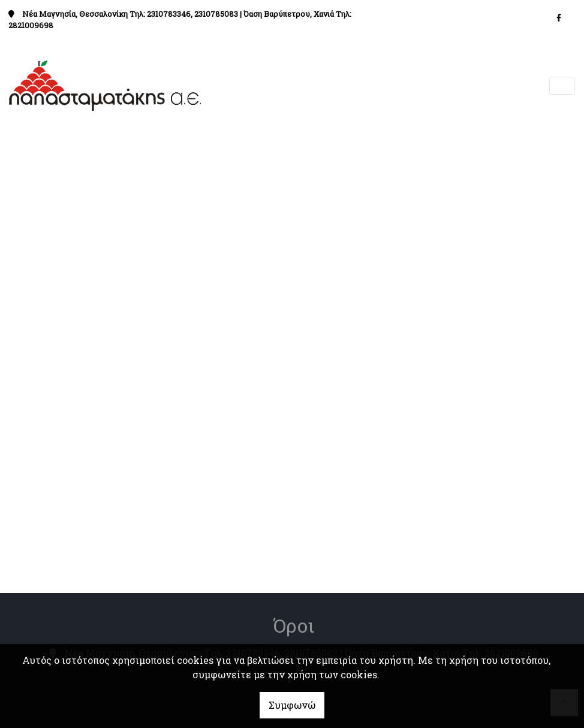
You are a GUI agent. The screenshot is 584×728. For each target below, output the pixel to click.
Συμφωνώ (292, 705)
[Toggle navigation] (562, 86)
